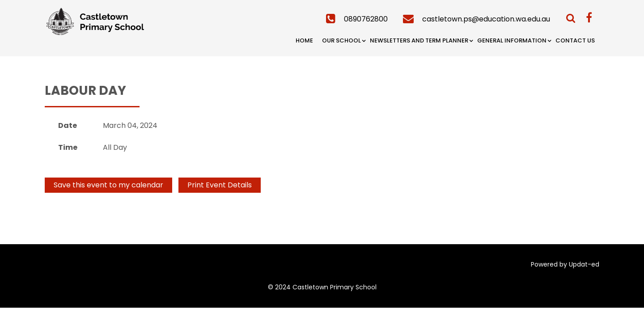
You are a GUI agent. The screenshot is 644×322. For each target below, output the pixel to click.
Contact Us (575, 40)
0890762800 (366, 19)
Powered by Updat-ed (565, 264)
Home (304, 40)
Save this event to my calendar (108, 185)
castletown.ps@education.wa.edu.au (486, 19)
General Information (512, 40)
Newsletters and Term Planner (419, 40)
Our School (341, 40)
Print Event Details (220, 185)
